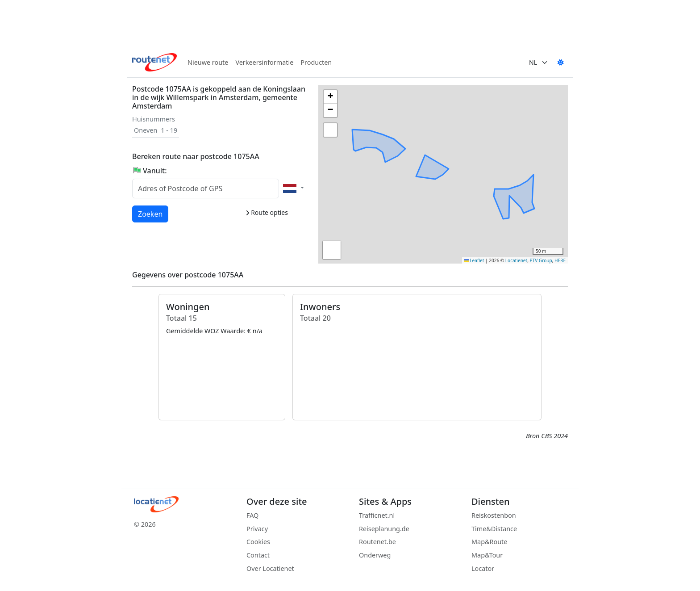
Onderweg (375, 555)
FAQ (252, 515)
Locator (483, 568)
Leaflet (474, 260)
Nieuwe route (208, 62)
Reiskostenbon (494, 515)
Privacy (257, 529)
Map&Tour (487, 555)
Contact (258, 555)
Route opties (267, 212)
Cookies (258, 542)
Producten (316, 62)
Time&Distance (494, 529)
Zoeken (151, 214)
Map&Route (489, 542)
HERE (560, 260)
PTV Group (541, 260)
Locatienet (516, 260)
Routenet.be (377, 542)
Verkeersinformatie (264, 62)
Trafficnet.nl (377, 515)
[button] (430, 152)
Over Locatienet (270, 568)
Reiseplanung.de (384, 529)
